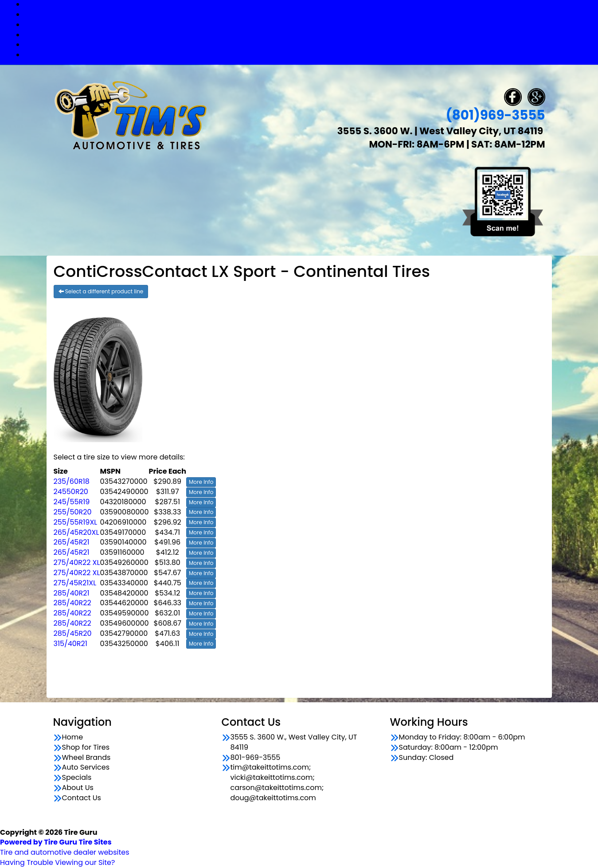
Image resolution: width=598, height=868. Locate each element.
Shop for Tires (308, 14)
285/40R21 (72, 593)
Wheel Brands (308, 25)
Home (73, 737)
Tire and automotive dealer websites (65, 847)
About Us (78, 788)
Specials (308, 45)
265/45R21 (72, 542)
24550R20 (71, 492)
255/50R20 (73, 512)
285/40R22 (72, 603)
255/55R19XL (76, 522)
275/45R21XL (75, 583)
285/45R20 (73, 633)
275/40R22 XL (77, 562)
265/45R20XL (76, 532)
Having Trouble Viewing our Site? (57, 862)
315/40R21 (70, 644)
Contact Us (308, 55)
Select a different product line (101, 291)
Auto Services (308, 35)
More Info (201, 482)
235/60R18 (72, 481)
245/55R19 (72, 502)
